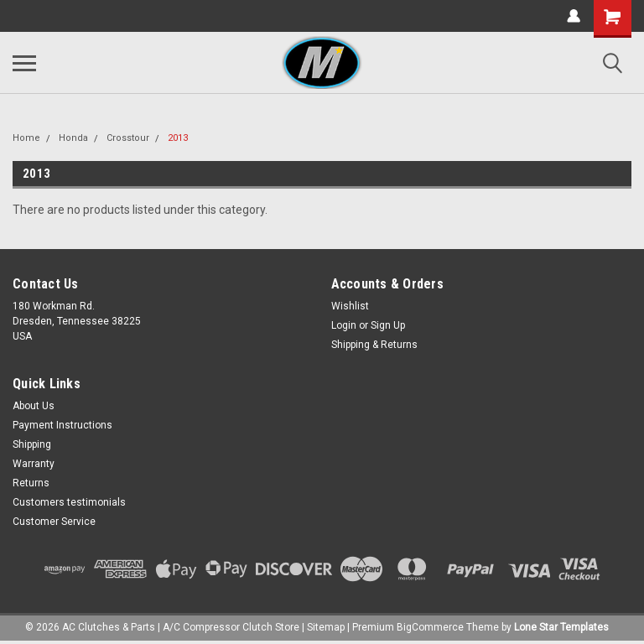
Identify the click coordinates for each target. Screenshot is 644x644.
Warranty (34, 464)
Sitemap (326, 627)
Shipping (32, 444)
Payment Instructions (62, 425)
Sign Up (388, 325)
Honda (73, 138)
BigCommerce (430, 627)
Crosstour (128, 138)
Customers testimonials (69, 502)
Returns (31, 483)
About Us (34, 406)
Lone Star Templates (561, 627)
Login (344, 325)
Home (26, 138)
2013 (178, 138)
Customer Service (54, 522)
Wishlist (350, 306)
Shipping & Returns (374, 345)
